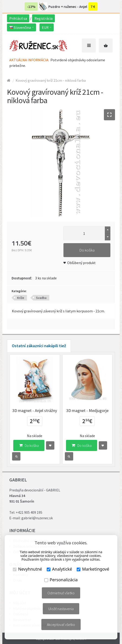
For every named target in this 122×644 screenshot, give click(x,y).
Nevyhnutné (27, 569)
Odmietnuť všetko (61, 593)
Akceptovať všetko (61, 624)
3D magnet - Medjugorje (87, 410)
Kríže (21, 298)
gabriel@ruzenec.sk (37, 518)
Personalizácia (61, 580)
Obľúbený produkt (81, 263)
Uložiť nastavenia (61, 609)
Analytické (59, 569)
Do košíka (87, 250)
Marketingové (93, 569)
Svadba (41, 298)
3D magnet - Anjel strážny (35, 410)
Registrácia (43, 18)
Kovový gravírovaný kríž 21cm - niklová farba (51, 80)
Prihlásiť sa (18, 18)
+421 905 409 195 (29, 512)
